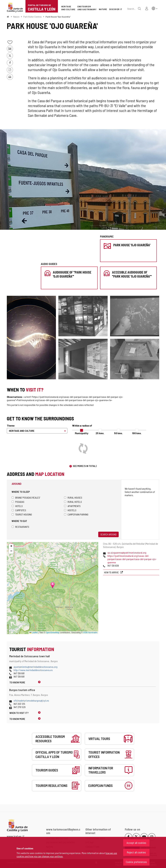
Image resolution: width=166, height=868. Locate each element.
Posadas (18, 502)
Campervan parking (76, 514)
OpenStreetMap (53, 633)
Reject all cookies (136, 852)
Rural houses (73, 498)
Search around (108, 534)
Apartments (72, 506)
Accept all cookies (136, 843)
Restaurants (20, 527)
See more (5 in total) (85, 466)
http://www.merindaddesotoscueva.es (33, 670)
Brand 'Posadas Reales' (26, 498)
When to (19, 713)
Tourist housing (22, 514)
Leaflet (33, 633)
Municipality (82, 433)
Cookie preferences (136, 862)
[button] (155, 8)
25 (100, 433)
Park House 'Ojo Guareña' (58, 17)
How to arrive (112, 572)
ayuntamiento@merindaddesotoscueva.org (36, 667)
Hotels (17, 506)
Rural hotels (73, 502)
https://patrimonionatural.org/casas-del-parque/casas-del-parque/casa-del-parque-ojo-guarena (132, 559)
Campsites (19, 510)
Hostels (70, 510)
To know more (17, 682)
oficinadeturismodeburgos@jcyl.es (31, 700)
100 (137, 433)
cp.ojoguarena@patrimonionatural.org (127, 553)
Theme (11, 425)
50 (118, 433)
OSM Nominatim (90, 633)
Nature (16, 17)
